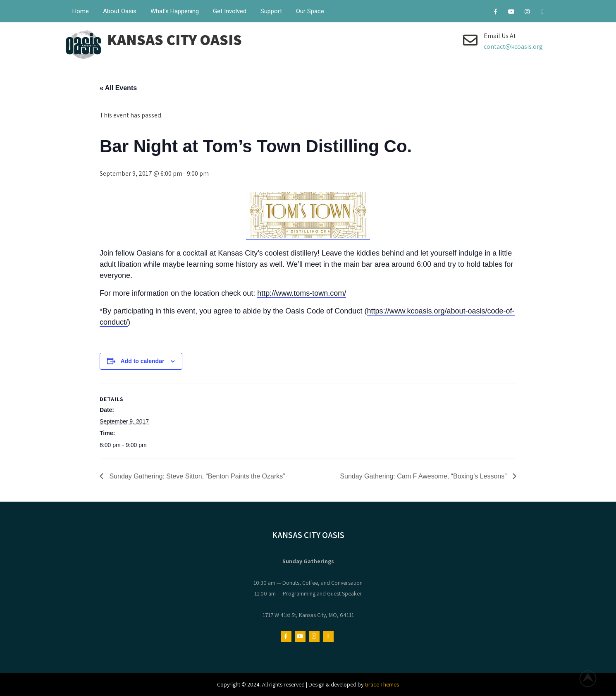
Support (271, 11)
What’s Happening (175, 11)
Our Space (310, 11)
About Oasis (120, 11)
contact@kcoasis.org (513, 47)
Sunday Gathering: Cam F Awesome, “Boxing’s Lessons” (424, 476)
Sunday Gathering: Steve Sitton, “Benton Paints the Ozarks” (196, 476)
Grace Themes (382, 684)
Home (81, 11)
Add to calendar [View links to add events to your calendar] (143, 361)
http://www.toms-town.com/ (302, 293)
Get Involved (230, 11)
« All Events (118, 88)
